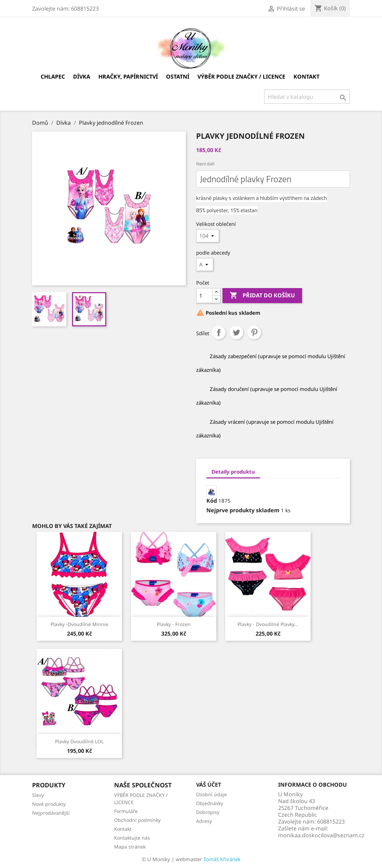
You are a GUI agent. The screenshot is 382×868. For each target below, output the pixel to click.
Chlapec (53, 77)
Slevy (38, 795)
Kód (212, 501)
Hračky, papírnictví (128, 77)
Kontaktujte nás (132, 838)
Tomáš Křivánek (222, 859)
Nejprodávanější (51, 813)
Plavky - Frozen (174, 624)
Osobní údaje (212, 794)
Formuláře (126, 811)
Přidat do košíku (262, 296)
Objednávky (210, 803)
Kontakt (306, 77)
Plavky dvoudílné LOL (79, 741)
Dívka (82, 77)
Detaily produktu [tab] (233, 472)
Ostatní (178, 77)
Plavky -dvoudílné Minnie (79, 624)
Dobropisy (208, 812)
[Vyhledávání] (307, 97)
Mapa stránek (130, 847)
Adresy (204, 821)
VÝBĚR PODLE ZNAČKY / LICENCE (241, 77)
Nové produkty (49, 804)
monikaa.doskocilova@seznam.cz (321, 835)
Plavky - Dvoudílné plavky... (268, 624)
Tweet (236, 333)
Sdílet (219, 333)
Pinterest (254, 333)
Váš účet (209, 785)
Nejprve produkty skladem (243, 510)
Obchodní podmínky (137, 820)
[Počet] (204, 296)
